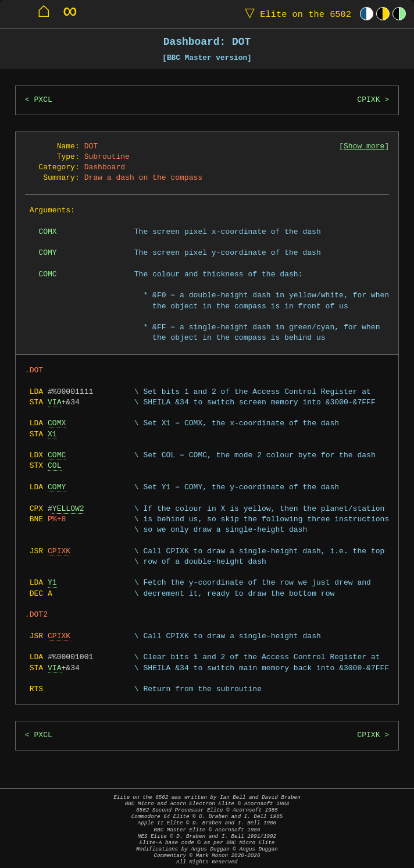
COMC (57, 456)
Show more (364, 147)
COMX (57, 424)
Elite (295, 14)
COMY (57, 488)
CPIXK (368, 100)
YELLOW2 (68, 509)
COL (55, 466)
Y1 (52, 583)
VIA (55, 403)
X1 (52, 435)
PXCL (43, 100)
